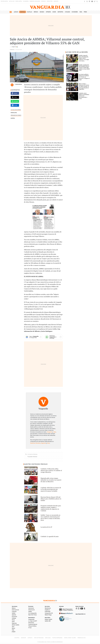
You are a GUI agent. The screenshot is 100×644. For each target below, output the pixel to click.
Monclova (14, 113)
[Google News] (33, 337)
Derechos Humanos (35, 443)
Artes (48, 443)
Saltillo (30, 12)
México (36, 12)
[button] (11, 12)
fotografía (50, 432)
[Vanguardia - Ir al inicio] (50, 7)
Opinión (48, 12)
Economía (75, 12)
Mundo (42, 12)
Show (54, 12)
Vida (81, 12)
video (55, 432)
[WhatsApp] (53, 337)
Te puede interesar (32, 457)
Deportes (60, 12)
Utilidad (67, 12)
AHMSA (13, 118)
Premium (86, 12)
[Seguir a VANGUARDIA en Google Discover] (14, 47)
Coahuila (23, 12)
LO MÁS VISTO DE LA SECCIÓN (77, 52)
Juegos (16, 12)
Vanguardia (19, 84)
